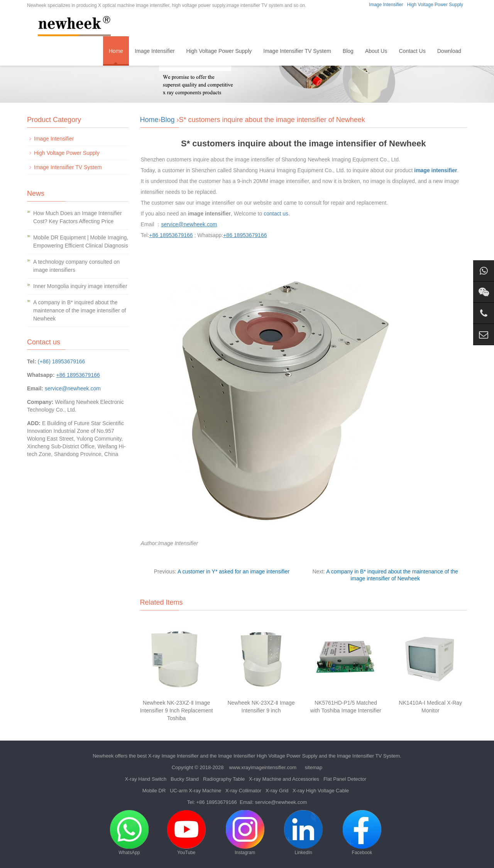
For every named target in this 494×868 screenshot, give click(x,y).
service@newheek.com (73, 388)
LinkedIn (303, 833)
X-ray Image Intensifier (173, 756)
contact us (276, 214)
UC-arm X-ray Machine (195, 791)
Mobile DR (154, 791)
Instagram (245, 833)
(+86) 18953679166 (62, 361)
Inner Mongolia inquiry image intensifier (80, 286)
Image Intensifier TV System (297, 51)
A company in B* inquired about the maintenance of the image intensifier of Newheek (80, 310)
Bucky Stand (185, 779)
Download (449, 51)
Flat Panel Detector (345, 779)
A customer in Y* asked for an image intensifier (233, 571)
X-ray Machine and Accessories (284, 779)
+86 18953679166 (217, 802)
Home (116, 51)
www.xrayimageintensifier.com (263, 767)
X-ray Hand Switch (146, 779)
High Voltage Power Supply (435, 5)
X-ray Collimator (243, 791)
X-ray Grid (277, 791)
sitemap (314, 767)
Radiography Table (224, 779)
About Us (376, 51)
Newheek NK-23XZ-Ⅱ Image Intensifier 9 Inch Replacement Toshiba (177, 710)
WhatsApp (129, 833)
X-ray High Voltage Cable (321, 791)
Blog (348, 51)
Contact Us (412, 51)
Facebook (362, 833)
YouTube (186, 833)
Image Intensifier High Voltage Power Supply (268, 756)
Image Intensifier (386, 5)
